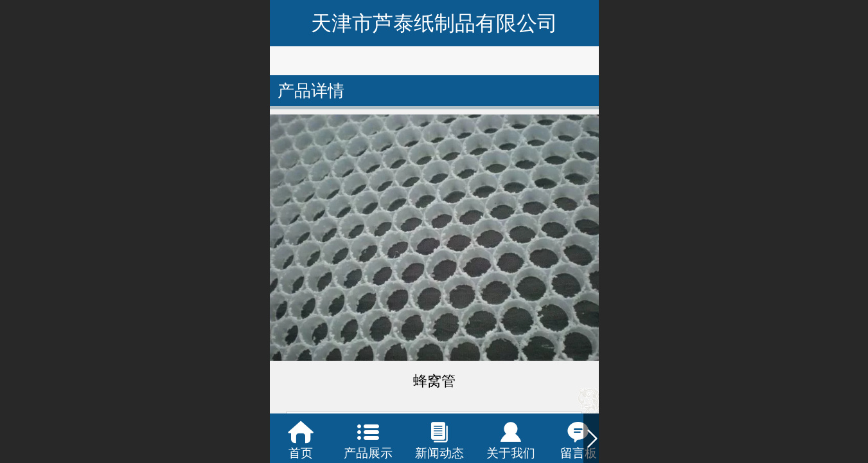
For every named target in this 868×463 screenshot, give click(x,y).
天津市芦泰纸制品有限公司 (434, 23)
